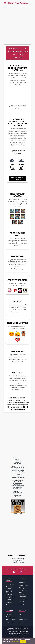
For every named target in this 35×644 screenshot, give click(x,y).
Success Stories (10, 614)
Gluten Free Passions (18, 3)
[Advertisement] (17, 24)
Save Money (9, 600)
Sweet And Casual (17, 488)
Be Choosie (17, 482)
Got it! (23, 642)
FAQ (20, 614)
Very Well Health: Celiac (17, 472)
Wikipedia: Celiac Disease (17, 468)
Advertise (22, 583)
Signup (8, 584)
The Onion (17, 497)
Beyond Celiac (18, 461)
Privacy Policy (10, 622)
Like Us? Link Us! (18, 513)
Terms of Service (11, 619)
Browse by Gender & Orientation (9, 593)
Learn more (15, 642)
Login (13, 584)
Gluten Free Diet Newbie (22, 167)
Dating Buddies (17, 487)
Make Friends (23, 619)
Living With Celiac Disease (12, 167)
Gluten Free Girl (17, 464)
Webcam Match (17, 493)
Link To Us (22, 602)
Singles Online (18, 484)
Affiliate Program (24, 585)
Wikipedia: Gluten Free (17, 469)
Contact (21, 622)
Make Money (10, 602)
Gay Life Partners (17, 483)
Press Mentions (10, 617)
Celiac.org (17, 459)
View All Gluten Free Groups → (17, 179)
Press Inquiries (23, 599)
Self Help (22, 588)
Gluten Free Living (17, 562)
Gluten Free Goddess (17, 476)
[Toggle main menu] (5, 3)
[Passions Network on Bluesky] (21, 572)
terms (24, 633)
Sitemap (21, 604)
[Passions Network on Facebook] (14, 572)
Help (20, 617)
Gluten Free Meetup (17, 559)
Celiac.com (17, 462)
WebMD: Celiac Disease (17, 470)
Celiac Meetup (17, 560)
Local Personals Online (18, 486)
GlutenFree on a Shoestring (18, 477)
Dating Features (10, 597)
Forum (8, 605)
